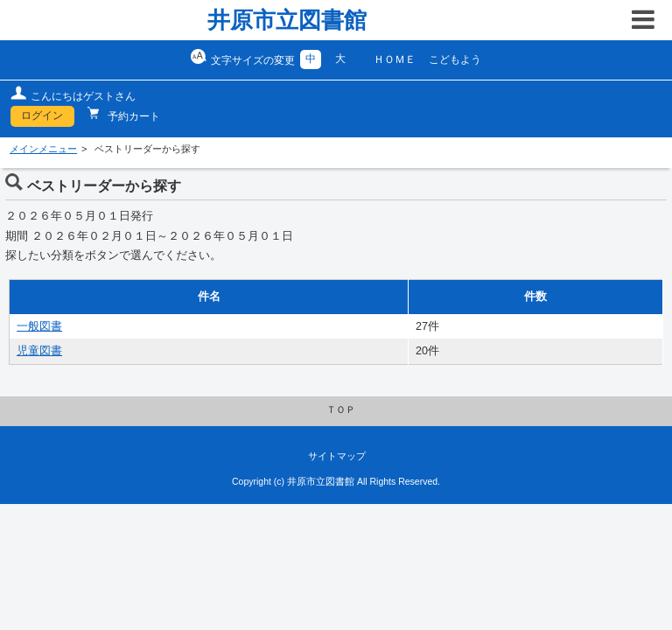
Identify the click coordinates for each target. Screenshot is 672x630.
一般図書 (39, 326)
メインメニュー (43, 149)
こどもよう (455, 59)
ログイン (42, 115)
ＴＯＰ (341, 409)
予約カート (133, 116)
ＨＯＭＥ (395, 59)
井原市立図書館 (287, 20)
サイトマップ (337, 456)
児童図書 (39, 351)
